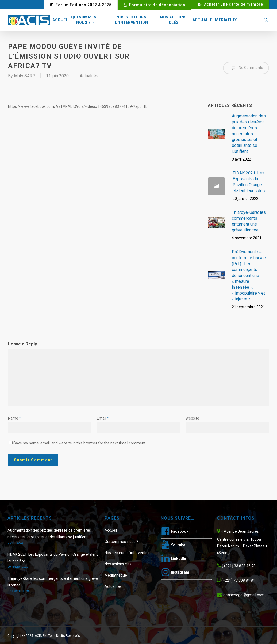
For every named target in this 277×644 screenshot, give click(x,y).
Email (103, 418)
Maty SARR (24, 76)
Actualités (89, 76)
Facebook (180, 531)
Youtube (178, 545)
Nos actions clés (118, 564)
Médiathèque (116, 575)
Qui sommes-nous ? (121, 542)
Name (14, 418)
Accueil (111, 530)
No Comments (246, 68)
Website (192, 418)
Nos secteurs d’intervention (128, 553)
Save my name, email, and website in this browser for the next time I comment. (80, 443)
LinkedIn (178, 559)
